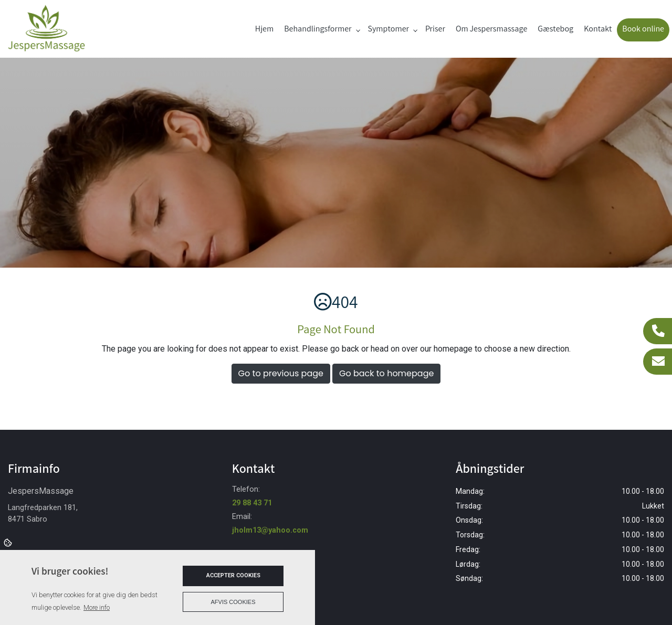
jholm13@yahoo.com (270, 530)
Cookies (9, 542)
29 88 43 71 (252, 503)
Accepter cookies (233, 575)
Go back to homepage (386, 373)
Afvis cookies (233, 602)
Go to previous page (281, 373)
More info (97, 607)
